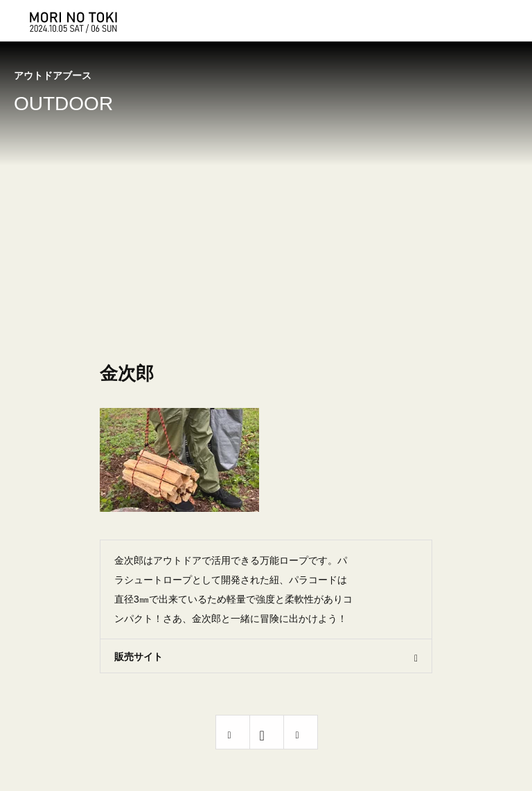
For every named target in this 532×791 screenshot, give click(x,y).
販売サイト (139, 657)
